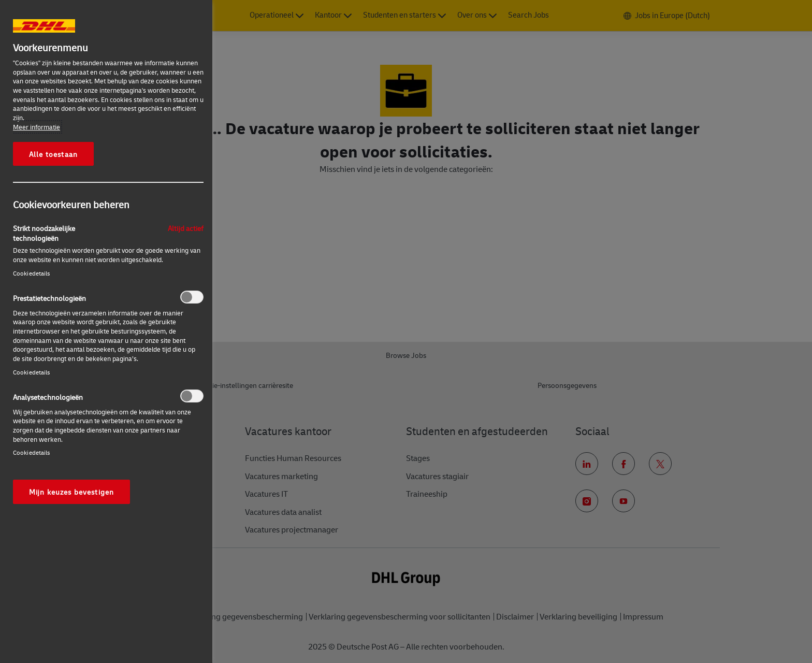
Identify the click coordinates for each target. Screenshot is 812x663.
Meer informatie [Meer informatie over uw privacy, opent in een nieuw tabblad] (37, 127)
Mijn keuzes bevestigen (71, 492)
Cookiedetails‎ (32, 273)
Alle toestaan (53, 154)
